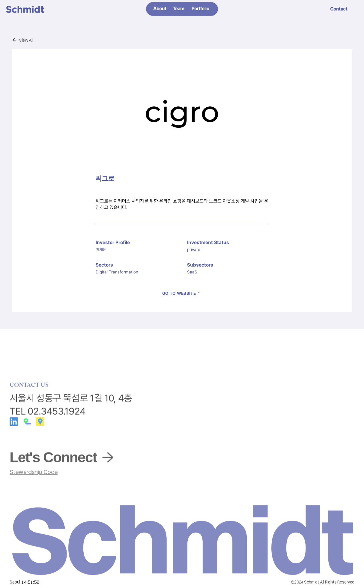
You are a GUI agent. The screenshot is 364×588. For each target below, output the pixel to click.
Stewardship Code (34, 472)
